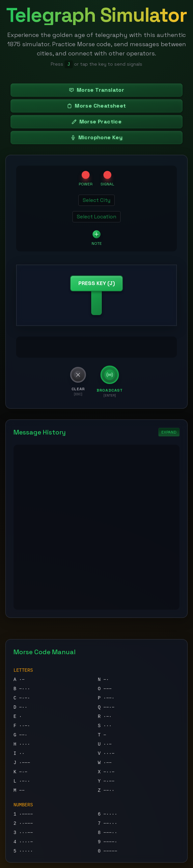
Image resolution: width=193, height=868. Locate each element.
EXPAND (169, 432)
